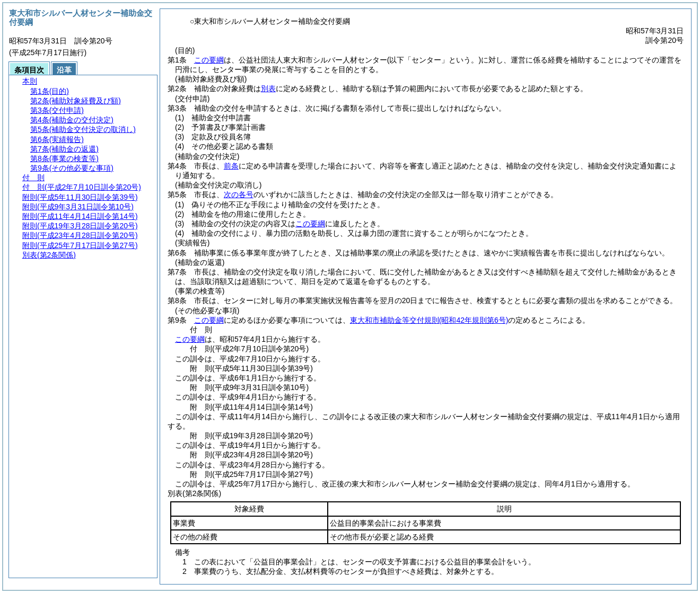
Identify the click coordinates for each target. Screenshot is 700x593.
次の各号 (239, 194)
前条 (231, 166)
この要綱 (209, 60)
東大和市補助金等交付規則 (429, 320)
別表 (268, 88)
